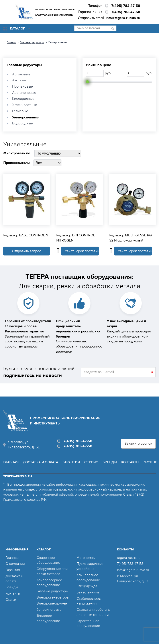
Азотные (19, 80)
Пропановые (23, 86)
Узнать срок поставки (82, 251)
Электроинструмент (53, 603)
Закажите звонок (138, 444)
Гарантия (71, 462)
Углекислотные (25, 105)
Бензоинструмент (51, 610)
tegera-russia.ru (129, 558)
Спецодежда (87, 586)
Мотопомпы (86, 558)
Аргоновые (21, 74)
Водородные (23, 123)
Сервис (91, 462)
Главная (11, 462)
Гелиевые (20, 111)
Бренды (110, 462)
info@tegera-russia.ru (123, 18)
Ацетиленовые (24, 93)
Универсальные (25, 117)
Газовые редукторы (24, 65)
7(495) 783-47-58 (126, 6)
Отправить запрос (26, 251)
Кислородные (23, 99)
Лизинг (150, 462)
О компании (15, 564)
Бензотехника (88, 592)
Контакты (130, 462)
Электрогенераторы (53, 597)
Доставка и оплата (41, 462)
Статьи (11, 600)
